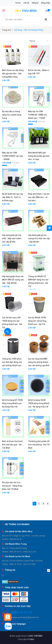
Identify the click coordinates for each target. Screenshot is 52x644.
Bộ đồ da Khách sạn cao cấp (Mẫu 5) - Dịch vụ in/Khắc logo (13, 197)
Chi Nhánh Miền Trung (16, 544)
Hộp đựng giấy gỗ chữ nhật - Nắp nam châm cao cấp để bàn (12, 238)
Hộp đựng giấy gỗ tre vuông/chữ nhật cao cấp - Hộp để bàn (39, 238)
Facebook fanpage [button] (15, 624)
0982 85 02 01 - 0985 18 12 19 (22, 552)
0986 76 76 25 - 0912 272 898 (22, 564)
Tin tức (18, 3)
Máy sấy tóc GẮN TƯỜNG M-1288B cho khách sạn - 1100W (38, 115)
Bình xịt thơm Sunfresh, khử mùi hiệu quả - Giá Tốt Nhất (13, 445)
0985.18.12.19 (21, 613)
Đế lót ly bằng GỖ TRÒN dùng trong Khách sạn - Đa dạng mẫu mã (12, 403)
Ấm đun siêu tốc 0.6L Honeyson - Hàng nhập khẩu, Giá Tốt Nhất (12, 486)
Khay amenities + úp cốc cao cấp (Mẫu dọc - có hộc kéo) (39, 197)
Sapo (32, 639)
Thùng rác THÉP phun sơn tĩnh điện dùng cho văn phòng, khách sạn (12, 362)
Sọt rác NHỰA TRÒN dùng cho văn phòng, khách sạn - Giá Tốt (37, 321)
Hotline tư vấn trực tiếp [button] (18, 606)
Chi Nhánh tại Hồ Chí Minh (17, 556)
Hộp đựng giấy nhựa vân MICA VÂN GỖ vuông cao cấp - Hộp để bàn (13, 280)
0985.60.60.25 (15, 539)
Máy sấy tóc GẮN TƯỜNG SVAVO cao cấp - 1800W (12, 156)
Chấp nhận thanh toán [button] (17, 587)
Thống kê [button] (27, 570)
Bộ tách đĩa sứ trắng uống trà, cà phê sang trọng (12, 115)
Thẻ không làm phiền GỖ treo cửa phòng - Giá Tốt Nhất (39, 445)
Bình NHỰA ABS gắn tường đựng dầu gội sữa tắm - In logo (39, 156)
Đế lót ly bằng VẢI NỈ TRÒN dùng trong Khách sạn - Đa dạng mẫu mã (39, 403)
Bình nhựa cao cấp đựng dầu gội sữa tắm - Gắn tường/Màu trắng (13, 74)
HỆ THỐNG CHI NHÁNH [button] (17, 524)
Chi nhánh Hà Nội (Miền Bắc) (19, 531)
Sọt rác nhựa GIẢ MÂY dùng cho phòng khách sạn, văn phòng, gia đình (39, 362)
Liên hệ (26, 3)
